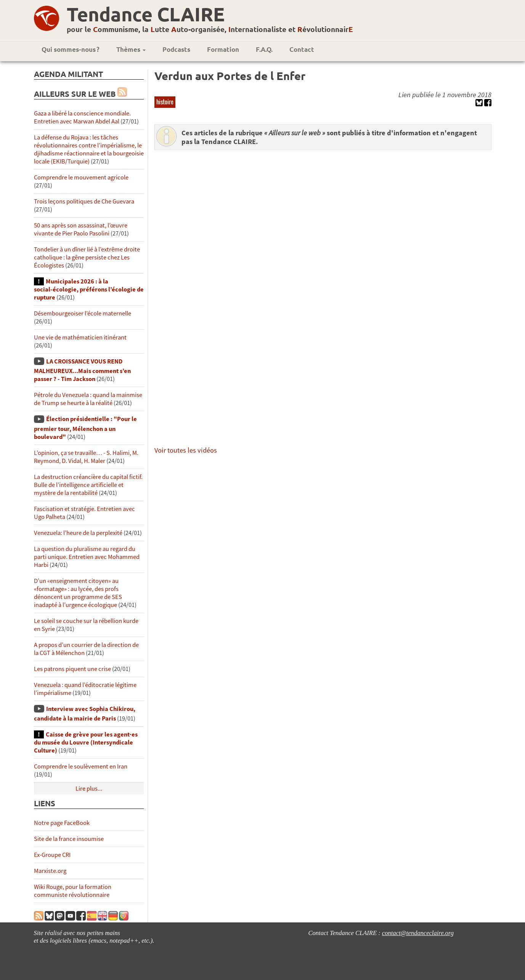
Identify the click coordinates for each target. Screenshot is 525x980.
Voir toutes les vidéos (186, 450)
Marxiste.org (50, 871)
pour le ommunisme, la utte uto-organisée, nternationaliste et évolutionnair (210, 29)
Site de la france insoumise (69, 839)
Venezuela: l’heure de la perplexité (78, 533)
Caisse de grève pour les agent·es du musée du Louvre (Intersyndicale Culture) (86, 742)
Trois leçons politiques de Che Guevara (84, 201)
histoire (165, 102)
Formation (223, 49)
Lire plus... (89, 789)
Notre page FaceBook (62, 823)
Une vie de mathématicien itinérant (80, 337)
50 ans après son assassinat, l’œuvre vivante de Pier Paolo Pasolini (81, 229)
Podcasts (176, 49)
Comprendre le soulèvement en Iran (81, 766)
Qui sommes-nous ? (71, 49)
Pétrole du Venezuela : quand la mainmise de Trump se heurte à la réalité (88, 399)
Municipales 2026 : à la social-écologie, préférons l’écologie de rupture (89, 289)
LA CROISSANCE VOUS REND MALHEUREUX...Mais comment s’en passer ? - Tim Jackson (82, 370)
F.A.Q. (264, 49)
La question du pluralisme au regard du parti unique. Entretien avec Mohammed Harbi (87, 557)
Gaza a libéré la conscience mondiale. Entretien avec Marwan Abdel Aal (82, 117)
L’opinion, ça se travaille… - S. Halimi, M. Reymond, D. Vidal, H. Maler (86, 457)
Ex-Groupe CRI (52, 855)
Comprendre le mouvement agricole (81, 177)
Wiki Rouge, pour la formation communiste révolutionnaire (73, 891)
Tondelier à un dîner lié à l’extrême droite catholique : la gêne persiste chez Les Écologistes (87, 257)
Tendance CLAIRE (146, 14)
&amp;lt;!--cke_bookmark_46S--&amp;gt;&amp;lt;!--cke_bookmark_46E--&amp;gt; (329, 297)
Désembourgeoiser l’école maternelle (83, 313)
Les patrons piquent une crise (72, 669)
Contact (302, 49)
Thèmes (131, 49)
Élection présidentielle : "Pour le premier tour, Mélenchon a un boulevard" (85, 428)
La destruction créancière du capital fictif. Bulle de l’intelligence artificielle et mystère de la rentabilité (88, 485)
